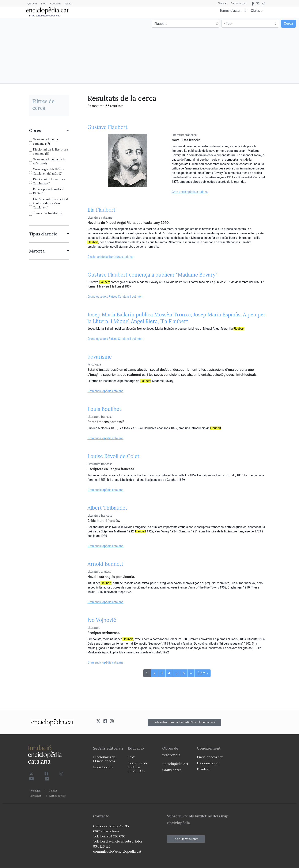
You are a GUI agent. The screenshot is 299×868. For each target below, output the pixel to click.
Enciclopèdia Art (175, 764)
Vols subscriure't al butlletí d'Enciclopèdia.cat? (185, 722)
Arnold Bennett (105, 564)
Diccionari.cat (239, 3)
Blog (43, 3)
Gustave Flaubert (107, 127)
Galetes (53, 791)
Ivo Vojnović (102, 620)
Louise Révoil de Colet (113, 456)
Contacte (55, 3)
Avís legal (35, 791)
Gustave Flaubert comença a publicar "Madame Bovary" (152, 275)
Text (131, 757)
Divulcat (222, 3)
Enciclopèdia (103, 767)
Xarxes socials (57, 796)
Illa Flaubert (101, 210)
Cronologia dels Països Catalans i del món (115, 297)
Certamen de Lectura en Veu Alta (138, 767)
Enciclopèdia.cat (210, 757)
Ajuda (68, 3)
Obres (255, 10)
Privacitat (35, 796)
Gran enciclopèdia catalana (190, 192)
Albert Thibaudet (107, 508)
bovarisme (100, 357)
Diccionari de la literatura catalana (110, 257)
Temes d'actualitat (234, 11)
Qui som (32, 3)
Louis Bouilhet (104, 409)
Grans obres (172, 770)
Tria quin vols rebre (186, 839)
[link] (49, 130)
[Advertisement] (75, 50)
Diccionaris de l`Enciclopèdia (104, 759)
